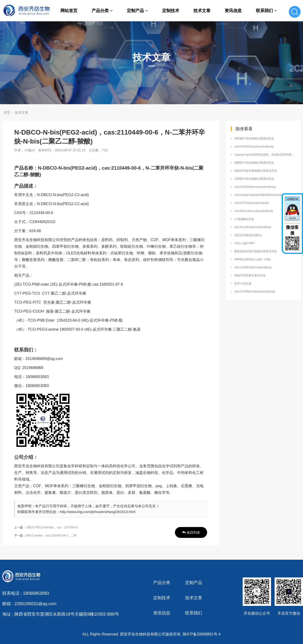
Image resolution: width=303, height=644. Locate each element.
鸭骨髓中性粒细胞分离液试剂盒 (254, 139)
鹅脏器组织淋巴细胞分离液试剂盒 (256, 251)
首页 (7, 113)
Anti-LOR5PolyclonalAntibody (253, 267)
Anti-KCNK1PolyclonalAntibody (254, 147)
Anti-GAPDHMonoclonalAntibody (255, 187)
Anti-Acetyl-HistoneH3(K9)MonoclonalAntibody (264, 195)
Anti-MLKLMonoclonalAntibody (254, 211)
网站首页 (69, 11)
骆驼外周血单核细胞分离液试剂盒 (256, 171)
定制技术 (171, 11)
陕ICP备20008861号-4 (202, 634)
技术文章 (202, 11)
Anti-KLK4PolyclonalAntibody (253, 227)
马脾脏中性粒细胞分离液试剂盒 (254, 179)
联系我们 (266, 11)
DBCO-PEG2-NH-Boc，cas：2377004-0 (52, 527)
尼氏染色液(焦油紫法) (248, 235)
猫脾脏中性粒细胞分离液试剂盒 (254, 163)
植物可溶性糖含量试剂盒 (250, 275)
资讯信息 (233, 11)
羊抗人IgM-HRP (244, 243)
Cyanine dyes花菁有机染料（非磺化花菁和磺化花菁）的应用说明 (265, 155)
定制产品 (137, 11)
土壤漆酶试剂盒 (244, 219)
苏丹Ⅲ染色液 (243, 284)
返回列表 (191, 532)
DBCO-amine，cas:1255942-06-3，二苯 (51, 536)
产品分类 (102, 11)
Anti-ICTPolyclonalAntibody (252, 203)
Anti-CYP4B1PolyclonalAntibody (255, 292)
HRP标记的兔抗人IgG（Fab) (252, 259)
